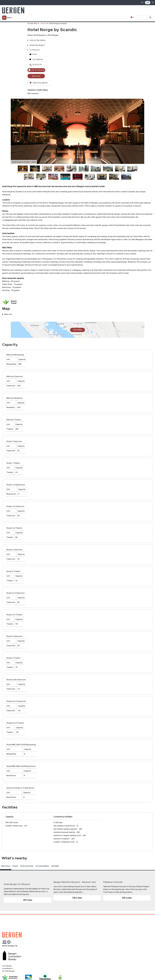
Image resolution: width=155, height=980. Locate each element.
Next (154, 874)
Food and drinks (27, 866)
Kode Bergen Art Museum (17, 884)
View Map (77, 330)
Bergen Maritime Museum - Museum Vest (75, 882)
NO (142, 2)
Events (15, 866)
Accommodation (42, 866)
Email (35, 54)
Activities (55, 866)
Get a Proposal (38, 70)
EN (148, 3)
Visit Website (38, 59)
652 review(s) (33, 94)
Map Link (8, 314)
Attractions (6, 866)
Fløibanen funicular (113, 882)
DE (153, 2)
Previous (145, 874)
